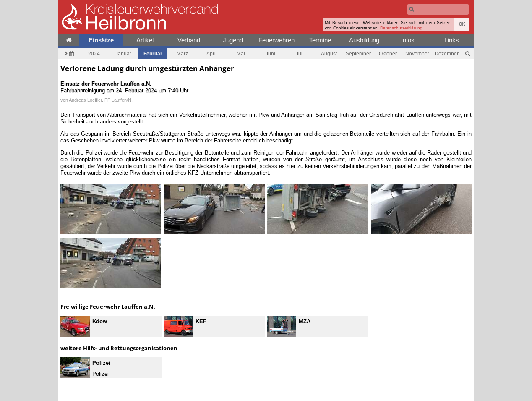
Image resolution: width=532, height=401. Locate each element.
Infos (408, 40)
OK (462, 24)
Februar (153, 54)
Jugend (233, 40)
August (329, 54)
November (417, 54)
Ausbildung (364, 40)
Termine (320, 40)
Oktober (388, 54)
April (212, 54)
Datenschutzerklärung (401, 28)
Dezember (447, 54)
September (358, 54)
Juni (270, 54)
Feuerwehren (276, 40)
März (182, 54)
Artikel (145, 40)
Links (452, 40)
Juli (300, 54)
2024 (94, 54)
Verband (189, 40)
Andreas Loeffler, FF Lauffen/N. (101, 100)
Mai (241, 54)
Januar (123, 54)
